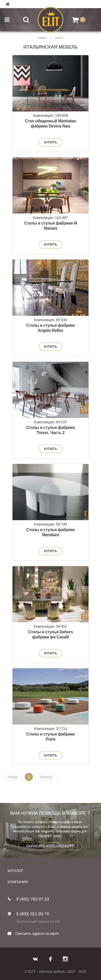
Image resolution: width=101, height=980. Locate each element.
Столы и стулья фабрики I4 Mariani (51, 226)
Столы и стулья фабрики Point (50, 737)
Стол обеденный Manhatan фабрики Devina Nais (50, 124)
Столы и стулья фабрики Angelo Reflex (50, 328)
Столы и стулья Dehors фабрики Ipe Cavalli (50, 634)
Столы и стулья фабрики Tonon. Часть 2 (50, 430)
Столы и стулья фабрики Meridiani (50, 532)
